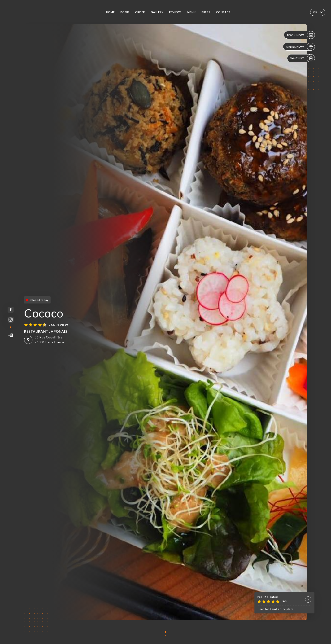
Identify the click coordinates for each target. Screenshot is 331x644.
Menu (191, 12)
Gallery (157, 12)
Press (206, 12)
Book (125, 12)
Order (140, 12)
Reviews (175, 12)
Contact (223, 12)
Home (110, 12)
